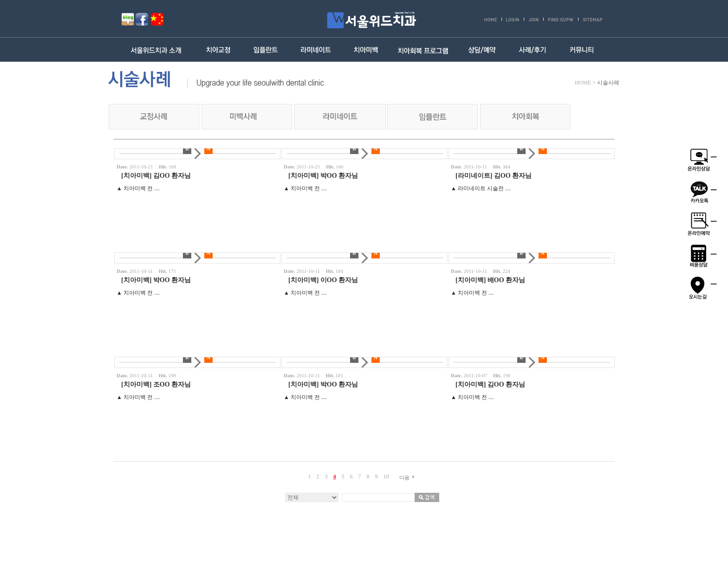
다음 (408, 477)
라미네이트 (316, 50)
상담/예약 (482, 50)
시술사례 (608, 83)
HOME (583, 83)
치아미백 (366, 50)
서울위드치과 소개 (158, 50)
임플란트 (266, 50)
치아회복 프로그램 (423, 50)
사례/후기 (532, 50)
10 (386, 477)
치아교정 (219, 50)
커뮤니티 (582, 50)
